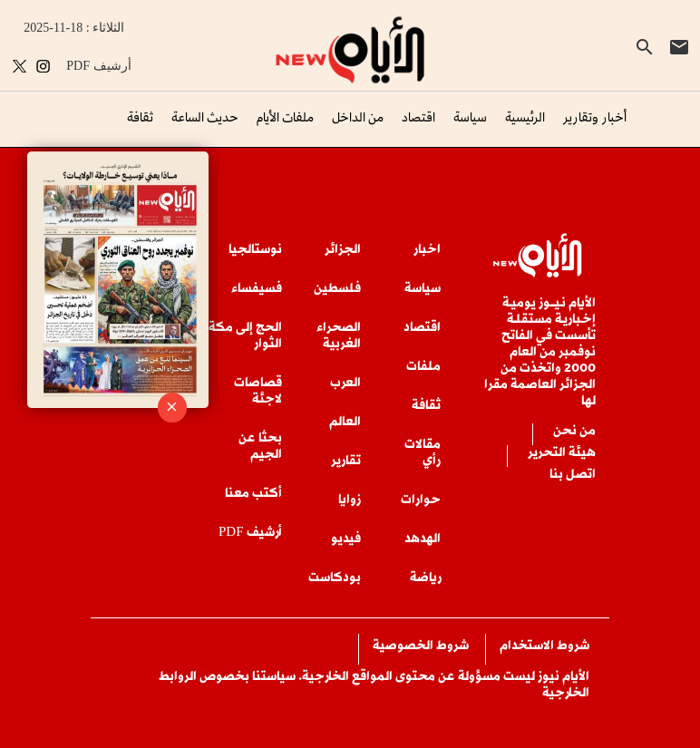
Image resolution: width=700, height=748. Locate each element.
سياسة (470, 117)
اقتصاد (418, 117)
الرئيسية (525, 117)
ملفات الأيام (285, 117)
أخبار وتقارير (595, 117)
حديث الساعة (205, 117)
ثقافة (140, 117)
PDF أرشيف (98, 66)
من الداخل (358, 117)
